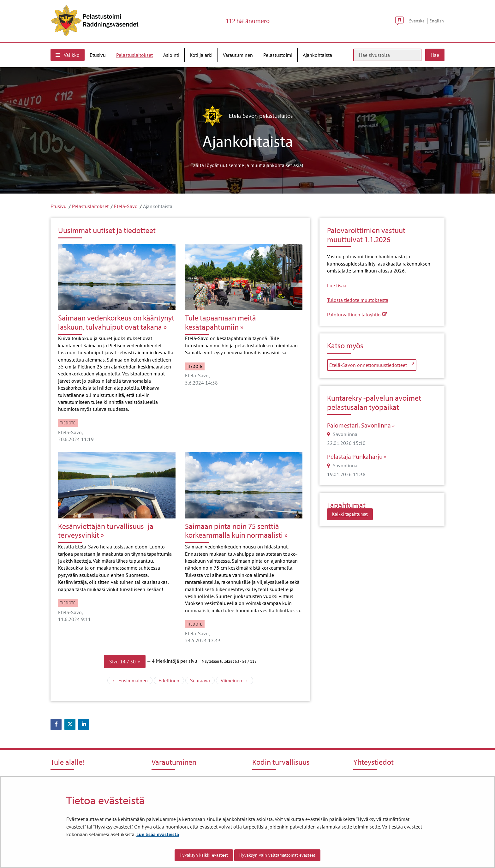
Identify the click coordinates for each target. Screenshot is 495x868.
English (437, 21)
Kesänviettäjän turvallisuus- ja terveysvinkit (106, 531)
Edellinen (171, 680)
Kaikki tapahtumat (350, 514)
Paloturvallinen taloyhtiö (357, 314)
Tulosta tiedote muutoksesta (358, 300)
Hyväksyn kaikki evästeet (204, 855)
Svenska (417, 21)
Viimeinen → (237, 680)
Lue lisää (337, 285)
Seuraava (202, 680)
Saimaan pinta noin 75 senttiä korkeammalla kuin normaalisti (234, 531)
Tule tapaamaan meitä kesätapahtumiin (221, 322)
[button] (125, 661)
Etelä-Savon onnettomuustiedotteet (373, 365)
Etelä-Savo (126, 206)
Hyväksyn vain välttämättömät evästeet (277, 855)
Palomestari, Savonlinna (360, 425)
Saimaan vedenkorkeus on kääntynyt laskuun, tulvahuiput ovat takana (116, 322)
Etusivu (59, 206)
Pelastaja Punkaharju (355, 457)
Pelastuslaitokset (90, 206)
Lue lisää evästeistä (158, 834)
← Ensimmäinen (132, 680)
